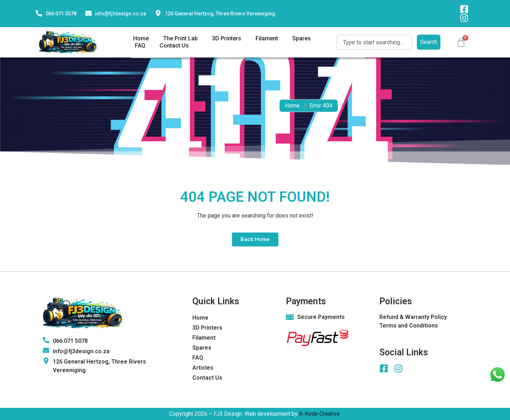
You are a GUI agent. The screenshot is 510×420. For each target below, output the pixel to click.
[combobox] (374, 42)
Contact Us (174, 46)
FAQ (140, 46)
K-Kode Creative (320, 414)
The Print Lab (180, 38)
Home (141, 38)
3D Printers (227, 38)
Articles (203, 368)
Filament (267, 38)
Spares (302, 38)
